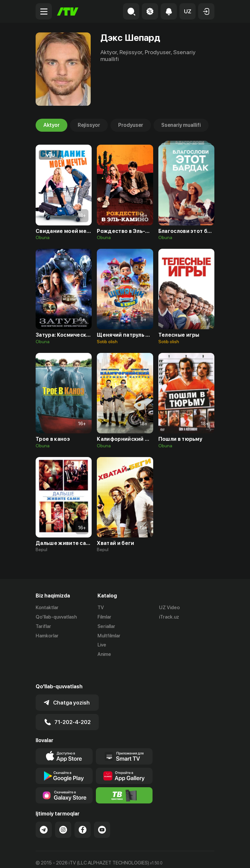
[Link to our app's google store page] (64, 758)
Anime (104, 654)
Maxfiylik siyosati (97, 856)
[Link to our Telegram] (44, 812)
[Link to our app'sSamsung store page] (64, 778)
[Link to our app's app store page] (64, 739)
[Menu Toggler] (44, 11)
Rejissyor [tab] (89, 125)
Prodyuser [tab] (131, 125)
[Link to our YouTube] (102, 812)
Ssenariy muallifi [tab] (181, 125)
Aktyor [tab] (51, 125)
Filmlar (104, 617)
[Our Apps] (124, 739)
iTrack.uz (169, 617)
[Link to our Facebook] (83, 812)
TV (101, 608)
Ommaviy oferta (53, 856)
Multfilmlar (109, 636)
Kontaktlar (47, 608)
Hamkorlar (47, 636)
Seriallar (106, 626)
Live (102, 645)
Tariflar (43, 626)
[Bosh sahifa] (68, 12)
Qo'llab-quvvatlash (56, 617)
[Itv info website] (124, 778)
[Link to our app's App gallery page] (124, 758)
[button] (187, 11)
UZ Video (169, 608)
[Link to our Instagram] (63, 812)
